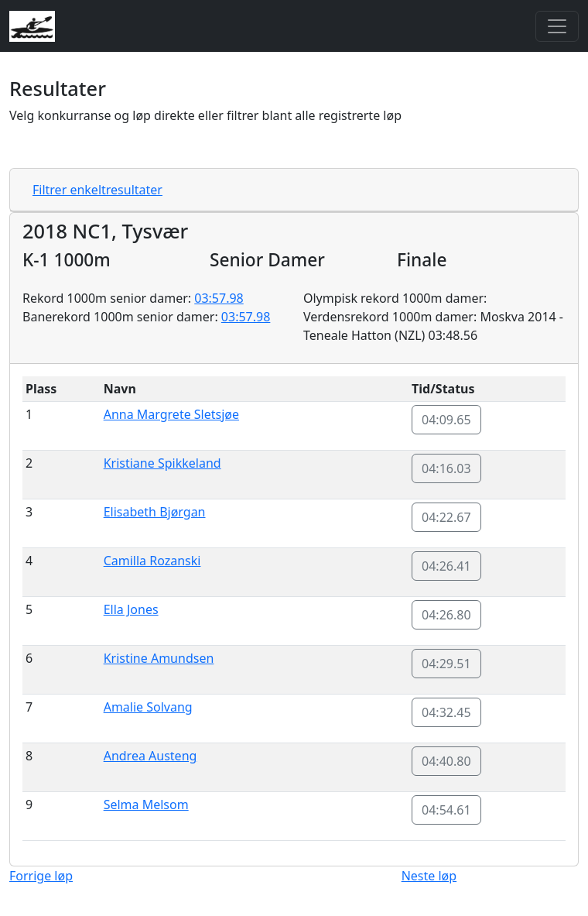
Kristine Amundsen (159, 658)
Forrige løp (41, 876)
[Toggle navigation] (557, 26)
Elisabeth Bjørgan (155, 512)
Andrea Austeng (150, 756)
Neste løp (429, 876)
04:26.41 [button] (446, 566)
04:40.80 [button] (446, 761)
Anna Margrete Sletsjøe (171, 414)
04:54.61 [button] (446, 810)
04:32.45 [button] (446, 712)
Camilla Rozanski (152, 561)
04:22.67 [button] (446, 517)
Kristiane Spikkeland (162, 463)
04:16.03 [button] (446, 468)
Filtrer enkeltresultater (97, 190)
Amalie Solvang (148, 707)
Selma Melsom (146, 805)
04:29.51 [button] (446, 664)
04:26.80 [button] (446, 615)
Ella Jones (131, 609)
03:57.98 (219, 298)
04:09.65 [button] (446, 420)
